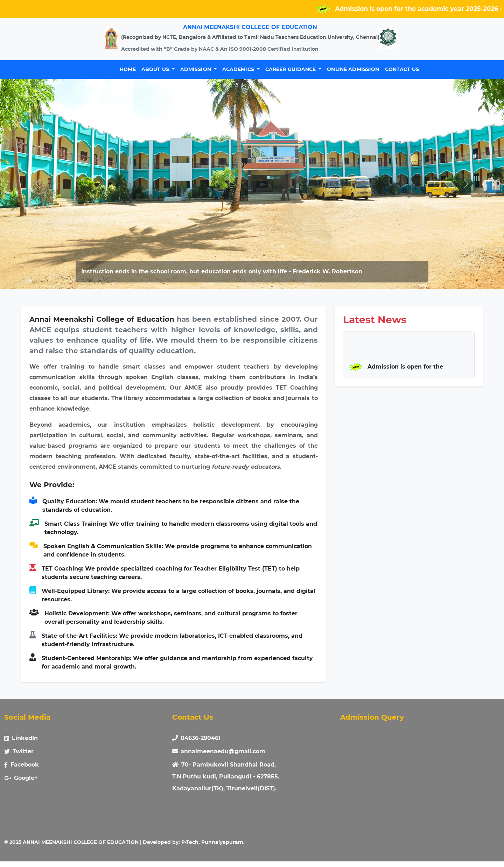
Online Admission (353, 69)
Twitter (19, 751)
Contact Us (402, 69)
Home (128, 69)
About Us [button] (156, 69)
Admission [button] (196, 69)
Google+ (21, 778)
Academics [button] (239, 69)
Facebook (22, 765)
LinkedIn (21, 738)
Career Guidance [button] (291, 69)
